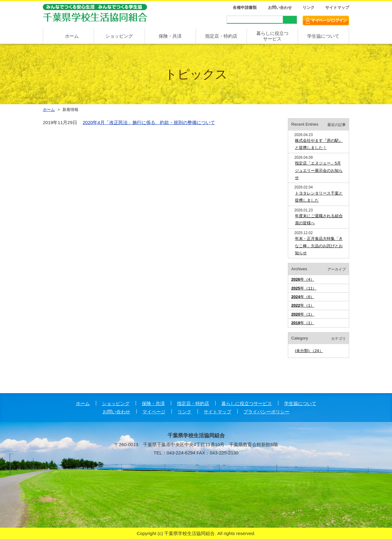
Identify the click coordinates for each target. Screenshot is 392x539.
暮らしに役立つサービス (247, 403)
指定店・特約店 (221, 36)
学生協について (323, 36)
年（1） (303, 305)
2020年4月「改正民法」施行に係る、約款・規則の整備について (149, 122)
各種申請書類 (245, 8)
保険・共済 (170, 36)
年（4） (303, 279)
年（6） (303, 297)
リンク (309, 8)
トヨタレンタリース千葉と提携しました (319, 197)
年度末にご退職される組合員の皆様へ (319, 219)
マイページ (154, 412)
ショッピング (119, 36)
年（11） (304, 288)
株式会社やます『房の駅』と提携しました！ (319, 144)
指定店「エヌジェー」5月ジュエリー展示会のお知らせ (319, 170)
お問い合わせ (280, 8)
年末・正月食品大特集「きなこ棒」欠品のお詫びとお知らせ (319, 246)
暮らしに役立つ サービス (272, 36)
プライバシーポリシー (266, 412)
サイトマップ (337, 8)
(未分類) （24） (309, 351)
